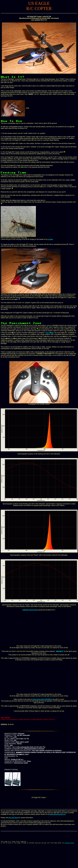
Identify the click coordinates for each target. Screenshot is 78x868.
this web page (13, 818)
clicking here (69, 845)
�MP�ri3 (60, 651)
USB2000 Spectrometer (30, 610)
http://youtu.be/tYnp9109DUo (43, 699)
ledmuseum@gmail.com (58, 814)
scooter (50, 239)
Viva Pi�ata (50, 333)
